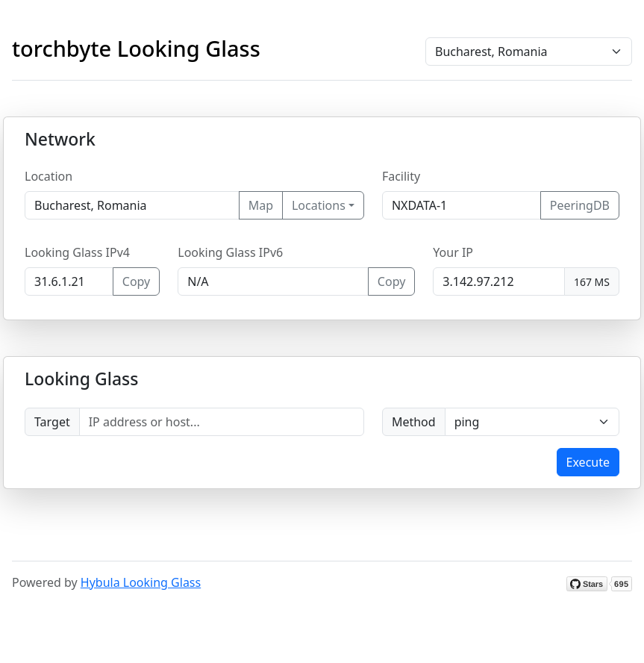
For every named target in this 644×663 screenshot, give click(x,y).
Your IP (453, 252)
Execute (588, 462)
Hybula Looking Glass (141, 582)
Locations (319, 205)
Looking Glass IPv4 (77, 252)
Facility (401, 176)
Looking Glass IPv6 (230, 252)
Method (414, 422)
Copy (136, 281)
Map (261, 205)
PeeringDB (580, 205)
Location (49, 176)
